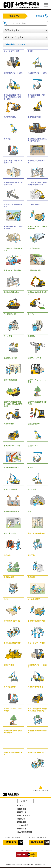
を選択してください (15, 44)
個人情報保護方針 (25, 832)
